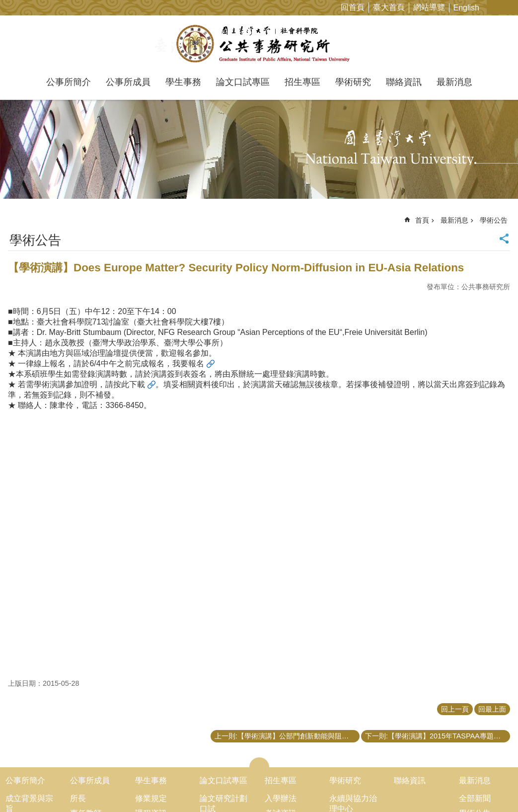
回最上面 (492, 709)
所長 (78, 798)
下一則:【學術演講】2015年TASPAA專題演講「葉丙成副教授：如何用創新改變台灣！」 (438, 736)
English (466, 8)
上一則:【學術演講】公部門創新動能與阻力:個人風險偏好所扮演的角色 (287, 736)
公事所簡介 (69, 82)
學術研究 (353, 82)
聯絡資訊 (404, 82)
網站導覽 (429, 7)
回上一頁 (455, 709)
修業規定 (151, 798)
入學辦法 (281, 798)
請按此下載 (125, 384)
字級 (495, 7)
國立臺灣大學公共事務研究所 (259, 44)
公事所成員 (128, 82)
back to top (494, 788)
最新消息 (454, 82)
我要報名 (188, 364)
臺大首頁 (389, 7)
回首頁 (353, 7)
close (259, 762)
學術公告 (494, 220)
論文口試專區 (243, 82)
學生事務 (183, 82)
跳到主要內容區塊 (5, 5)
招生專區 (302, 82)
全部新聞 (475, 798)
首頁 (422, 220)
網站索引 (511, 7)
